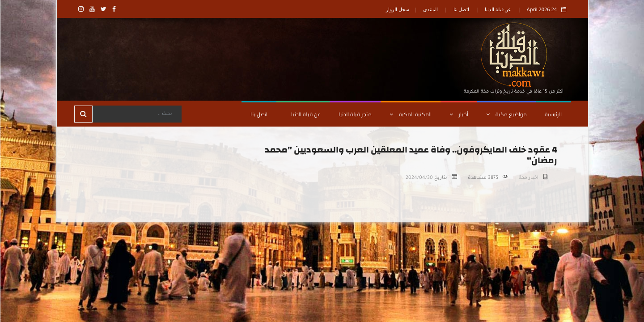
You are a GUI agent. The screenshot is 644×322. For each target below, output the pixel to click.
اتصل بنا (461, 9)
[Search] (136, 114)
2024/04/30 (419, 178)
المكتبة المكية (410, 114)
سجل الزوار (397, 9)
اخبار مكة (528, 178)
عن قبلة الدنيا (498, 9)
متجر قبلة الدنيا (355, 114)
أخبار (458, 114)
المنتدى (430, 9)
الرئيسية (553, 114)
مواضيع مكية (506, 114)
